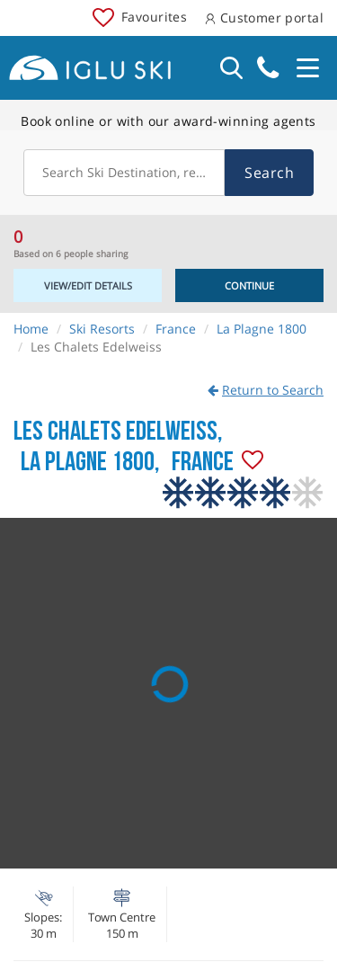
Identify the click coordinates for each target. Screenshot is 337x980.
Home (31, 329)
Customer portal (264, 18)
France (176, 329)
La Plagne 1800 (262, 329)
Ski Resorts (102, 329)
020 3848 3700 (268, 68)
